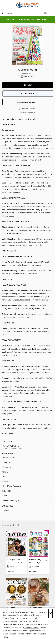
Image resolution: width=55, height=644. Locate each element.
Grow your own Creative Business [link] (15, 560)
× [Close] (51, 614)
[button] (28, 85)
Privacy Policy (22, 615)
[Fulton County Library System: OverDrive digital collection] (27, 5)
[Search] (3, 13)
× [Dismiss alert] (52, 20)
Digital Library (41, 19)
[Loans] (46, 14)
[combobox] (23, 13)
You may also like (13, 525)
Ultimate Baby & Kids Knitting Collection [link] (37, 560)
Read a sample (28, 94)
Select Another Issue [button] (28, 102)
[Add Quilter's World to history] (28, 109)
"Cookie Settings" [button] (31, 628)
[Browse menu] (51, 13)
